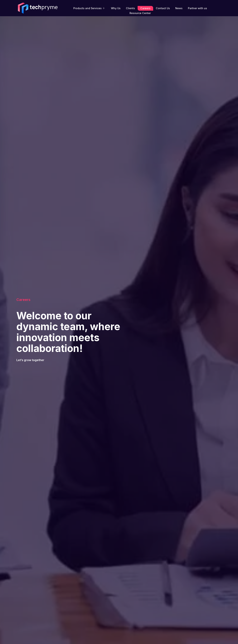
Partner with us (197, 8)
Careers (145, 8)
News (179, 8)
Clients (131, 8)
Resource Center (140, 13)
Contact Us (163, 8)
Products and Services (90, 8)
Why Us (116, 8)
